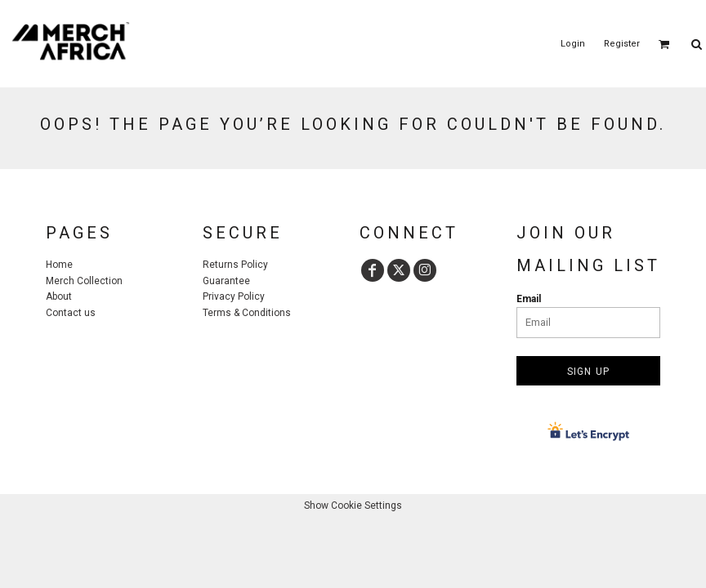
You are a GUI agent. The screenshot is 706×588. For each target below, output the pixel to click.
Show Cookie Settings (353, 506)
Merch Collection (84, 281)
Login (573, 44)
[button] (664, 44)
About (59, 296)
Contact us (71, 313)
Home (59, 265)
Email (529, 299)
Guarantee (226, 281)
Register (622, 44)
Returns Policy (235, 265)
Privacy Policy (234, 296)
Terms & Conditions (247, 313)
